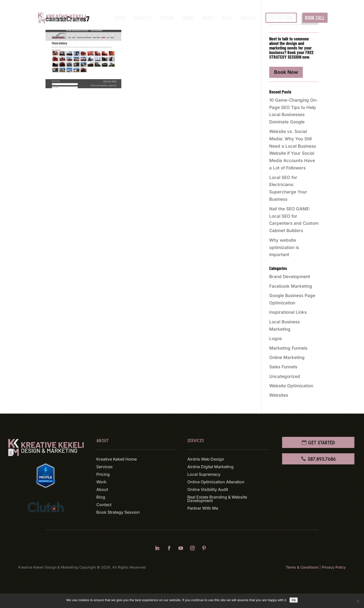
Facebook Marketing (291, 286)
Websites (279, 395)
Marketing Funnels (288, 348)
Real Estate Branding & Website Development (217, 499)
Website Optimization (291, 386)
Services (142, 18)
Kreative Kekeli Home (117, 459)
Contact (249, 18)
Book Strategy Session (118, 513)
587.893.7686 (281, 18)
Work (188, 18)
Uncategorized (285, 376)
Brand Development (290, 277)
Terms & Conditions (302, 567)
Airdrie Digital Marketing (210, 467)
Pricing (167, 18)
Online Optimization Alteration (216, 482)
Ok (294, 600)
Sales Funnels (283, 367)
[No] (358, 601)
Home (120, 18)
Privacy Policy (334, 567)
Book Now (286, 72)
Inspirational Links (288, 312)
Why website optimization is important (284, 247)
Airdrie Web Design (206, 459)
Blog (227, 18)
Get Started (321, 442)
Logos (276, 339)
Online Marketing (287, 357)
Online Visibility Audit (208, 490)
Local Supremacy (204, 475)
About (208, 18)
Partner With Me (203, 509)
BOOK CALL (315, 18)
